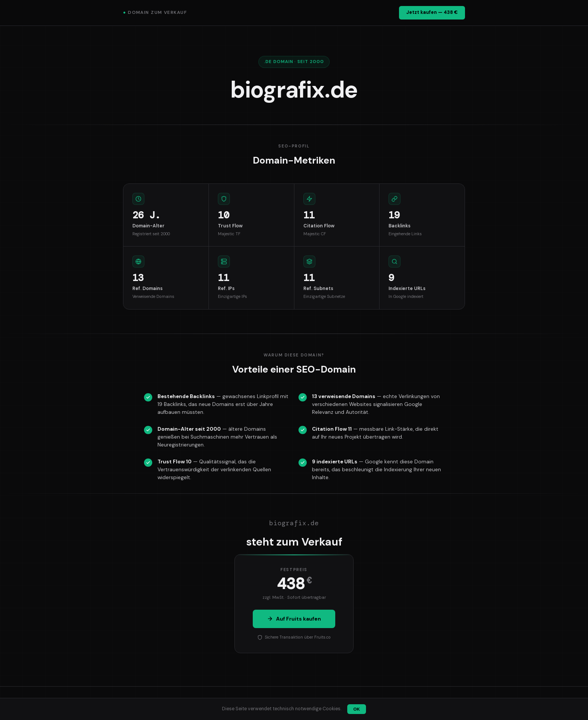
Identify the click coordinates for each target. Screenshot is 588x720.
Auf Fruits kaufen (294, 619)
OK (356, 709)
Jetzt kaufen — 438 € (432, 12)
